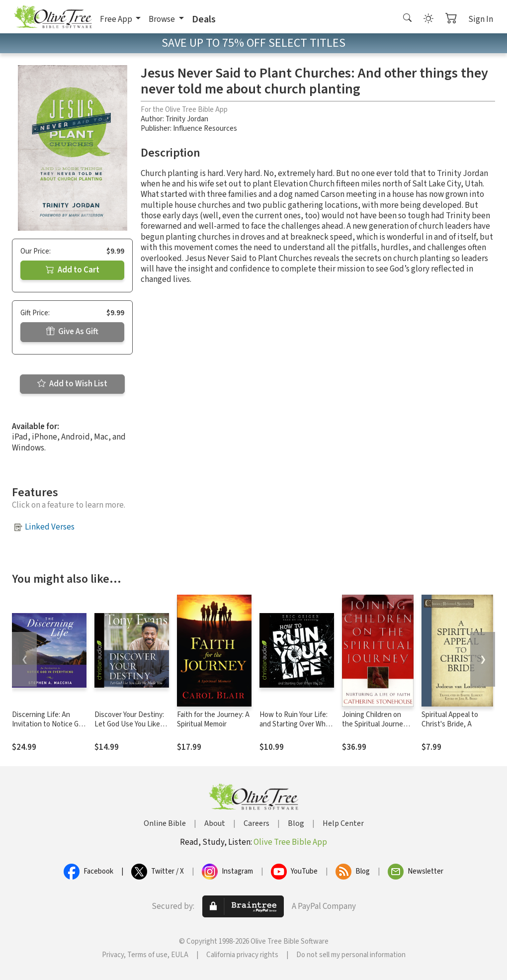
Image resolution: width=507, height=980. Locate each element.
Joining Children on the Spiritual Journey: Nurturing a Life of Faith (375, 729)
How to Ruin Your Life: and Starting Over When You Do (296, 724)
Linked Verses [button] (50, 527)
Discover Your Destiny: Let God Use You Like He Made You (129, 724)
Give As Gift (72, 332)
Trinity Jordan (187, 119)
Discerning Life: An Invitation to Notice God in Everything (49, 724)
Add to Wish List (72, 384)
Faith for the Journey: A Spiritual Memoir (213, 719)
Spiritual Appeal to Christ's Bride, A (450, 719)
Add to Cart (73, 270)
